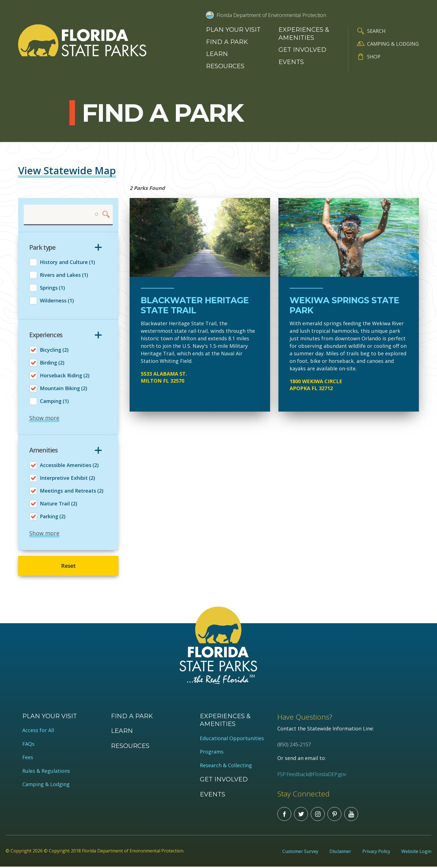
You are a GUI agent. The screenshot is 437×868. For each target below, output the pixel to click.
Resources (225, 66)
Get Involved (302, 50)
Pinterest (334, 815)
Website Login (416, 852)
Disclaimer (340, 852)
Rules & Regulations (46, 772)
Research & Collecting (226, 766)
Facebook (284, 815)
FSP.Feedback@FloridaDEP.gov (312, 775)
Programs (212, 753)
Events (291, 62)
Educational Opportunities (232, 739)
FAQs (28, 745)
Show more (44, 418)
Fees (28, 758)
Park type (42, 248)
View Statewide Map (67, 171)
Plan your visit (233, 30)
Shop (374, 57)
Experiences (46, 335)
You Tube (351, 815)
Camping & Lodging (393, 44)
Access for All (38, 731)
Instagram (318, 815)
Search (376, 31)
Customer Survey (300, 852)
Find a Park (227, 42)
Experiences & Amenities (304, 34)
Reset (68, 566)
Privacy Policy (376, 852)
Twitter (301, 815)
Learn (217, 54)
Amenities (43, 450)
